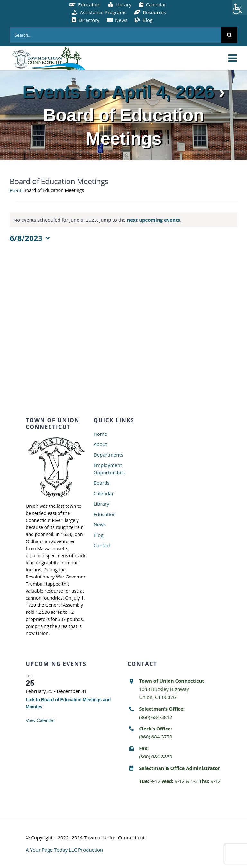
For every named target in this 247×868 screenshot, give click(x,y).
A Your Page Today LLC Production (64, 850)
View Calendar (40, 720)
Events (17, 190)
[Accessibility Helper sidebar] (239, 8)
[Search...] (115, 35)
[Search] (229, 35)
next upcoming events (153, 220)
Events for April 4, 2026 (118, 92)
